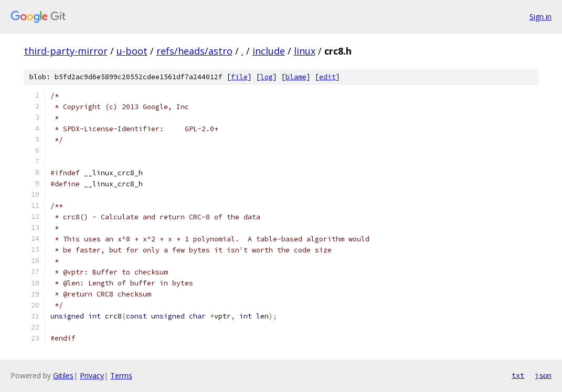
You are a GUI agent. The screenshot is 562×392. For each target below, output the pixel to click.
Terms (121, 375)
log (267, 77)
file (239, 77)
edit (327, 77)
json (543, 375)
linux (305, 51)
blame (296, 77)
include (269, 51)
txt (518, 375)
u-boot (132, 51)
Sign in (540, 17)
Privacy (92, 375)
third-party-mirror (66, 51)
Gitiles (63, 375)
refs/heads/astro (194, 51)
